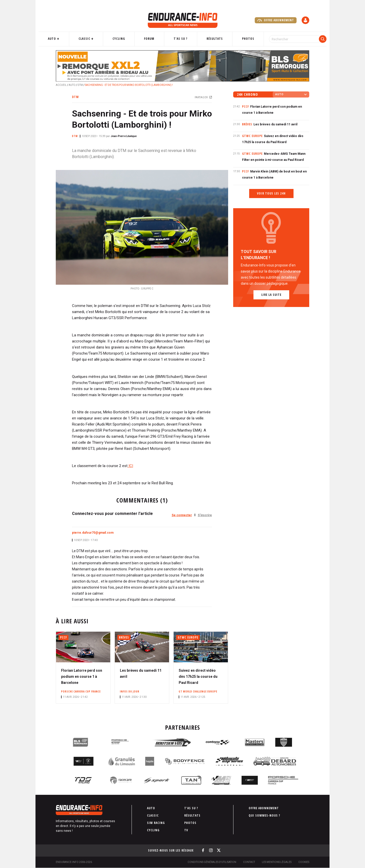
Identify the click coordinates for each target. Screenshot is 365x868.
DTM (80, 85)
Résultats (210, 39)
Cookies (304, 862)
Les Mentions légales (277, 862)
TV (186, 830)
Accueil (61, 85)
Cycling (126, 39)
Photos (240, 39)
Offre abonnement (276, 20)
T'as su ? (180, 39)
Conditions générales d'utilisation (212, 862)
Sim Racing (156, 823)
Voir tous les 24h (271, 193)
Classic (96, 39)
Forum (153, 39)
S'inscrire (205, 515)
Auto (67, 39)
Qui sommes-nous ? (264, 815)
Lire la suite (271, 295)
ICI (130, 466)
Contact (249, 862)
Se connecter (182, 515)
